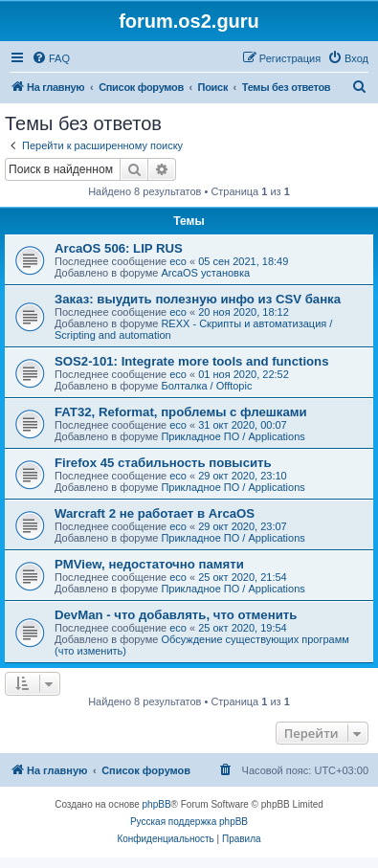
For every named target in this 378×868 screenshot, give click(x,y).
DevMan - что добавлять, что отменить (176, 615)
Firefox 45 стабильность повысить (163, 463)
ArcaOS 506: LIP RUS (119, 248)
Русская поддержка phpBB (189, 822)
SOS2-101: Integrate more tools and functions (192, 361)
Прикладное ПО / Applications (233, 436)
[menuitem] (51, 58)
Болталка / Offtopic (206, 386)
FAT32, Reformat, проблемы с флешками (181, 412)
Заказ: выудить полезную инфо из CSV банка (198, 299)
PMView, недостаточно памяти (149, 564)
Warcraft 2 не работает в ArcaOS (155, 513)
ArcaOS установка (205, 273)
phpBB (157, 804)
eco (178, 261)
